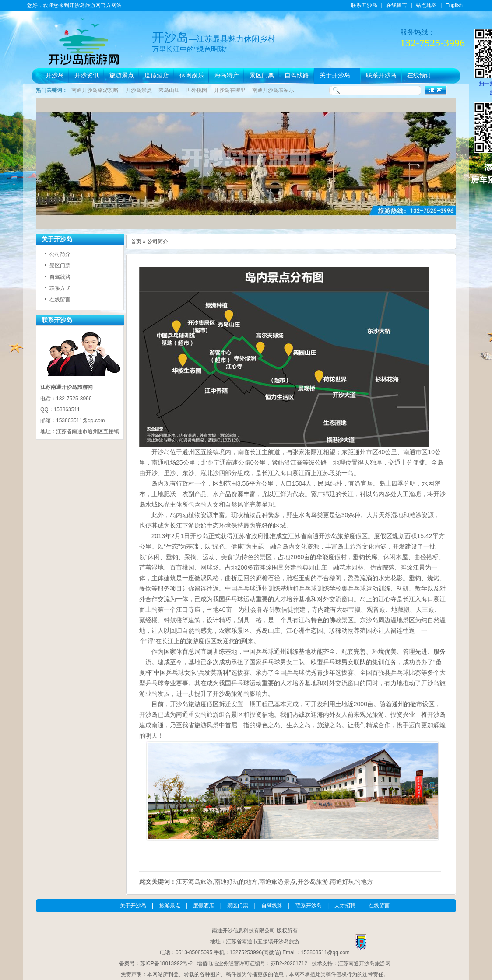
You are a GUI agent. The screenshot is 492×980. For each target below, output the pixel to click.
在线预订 (419, 75)
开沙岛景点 (139, 90)
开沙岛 (55, 75)
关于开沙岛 (335, 75)
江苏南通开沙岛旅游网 (364, 963)
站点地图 (426, 5)
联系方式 (60, 288)
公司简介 (60, 254)
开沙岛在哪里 (230, 90)
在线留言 (397, 5)
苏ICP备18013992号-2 (166, 963)
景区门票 (262, 75)
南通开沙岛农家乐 (273, 90)
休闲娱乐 (192, 75)
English (454, 5)
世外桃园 (197, 90)
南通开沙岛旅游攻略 (95, 90)
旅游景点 (122, 75)
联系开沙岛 (364, 5)
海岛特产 (227, 75)
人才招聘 (345, 906)
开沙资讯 (87, 75)
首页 (136, 241)
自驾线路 (297, 75)
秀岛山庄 (169, 90)
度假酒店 (157, 75)
